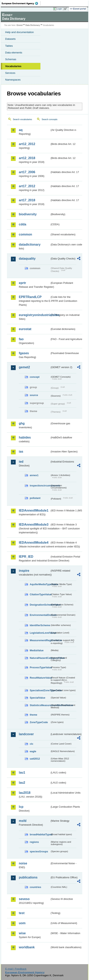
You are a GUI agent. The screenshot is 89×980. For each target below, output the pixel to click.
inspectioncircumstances (40, 486)
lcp (21, 807)
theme (33, 715)
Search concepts (49, 119)
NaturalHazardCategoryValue (40, 658)
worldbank (27, 947)
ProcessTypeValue (40, 667)
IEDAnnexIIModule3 (34, 525)
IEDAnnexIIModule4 (34, 543)
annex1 (34, 475)
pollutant (35, 498)
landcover (26, 734)
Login (59, 9)
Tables (9, 46)
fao (21, 339)
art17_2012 (27, 186)
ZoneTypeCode (39, 722)
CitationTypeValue (40, 594)
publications (28, 877)
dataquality (27, 259)
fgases (24, 353)
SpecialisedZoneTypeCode (40, 690)
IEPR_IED (26, 557)
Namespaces (13, 80)
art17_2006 (27, 172)
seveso (24, 899)
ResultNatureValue (40, 678)
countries (35, 887)
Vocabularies (13, 66)
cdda (22, 224)
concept (35, 377)
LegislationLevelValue (40, 633)
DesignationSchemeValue (40, 605)
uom (22, 923)
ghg (22, 423)
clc (32, 744)
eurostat (25, 329)
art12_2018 (27, 158)
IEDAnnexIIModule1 (34, 510)
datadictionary (30, 245)
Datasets (10, 39)
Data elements (14, 53)
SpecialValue (37, 698)
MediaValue (37, 650)
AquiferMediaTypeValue (40, 584)
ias (21, 452)
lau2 (22, 783)
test (22, 913)
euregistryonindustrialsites (34, 315)
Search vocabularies (22, 119)
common (25, 234)
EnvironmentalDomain (40, 615)
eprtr (22, 283)
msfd (23, 821)
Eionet (20, 25)
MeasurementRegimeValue (40, 640)
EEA (21, 3)
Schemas (11, 59)
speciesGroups (39, 851)
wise (22, 933)
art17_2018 (27, 200)
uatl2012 (35, 759)
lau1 (22, 773)
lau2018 (25, 793)
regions (34, 842)
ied (21, 462)
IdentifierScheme (40, 625)
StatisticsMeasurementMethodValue (40, 705)
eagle (33, 751)
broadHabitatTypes (40, 834)
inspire (24, 571)
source (34, 395)
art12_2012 (27, 144)
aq (21, 130)
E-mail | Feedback (16, 969)
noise (23, 863)
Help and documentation (20, 32)
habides (25, 437)
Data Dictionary (33, 25)
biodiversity (28, 214)
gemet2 (24, 367)
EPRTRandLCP (30, 297)
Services (10, 73)
